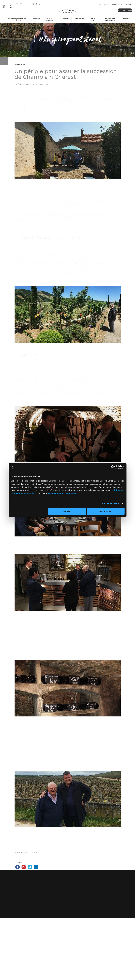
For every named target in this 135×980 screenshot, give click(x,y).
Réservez (118, 11)
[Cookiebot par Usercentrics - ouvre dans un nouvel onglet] (113, 467)
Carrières (128, 5)
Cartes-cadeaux (50, 20)
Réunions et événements (110, 20)
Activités (127, 19)
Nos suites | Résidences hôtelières (17, 20)
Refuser (67, 511)
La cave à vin (93, 20)
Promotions (64, 19)
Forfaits (37, 19)
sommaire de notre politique (62, 493)
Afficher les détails (110, 503)
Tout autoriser (106, 511)
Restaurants (79, 19)
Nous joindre (117, 5)
